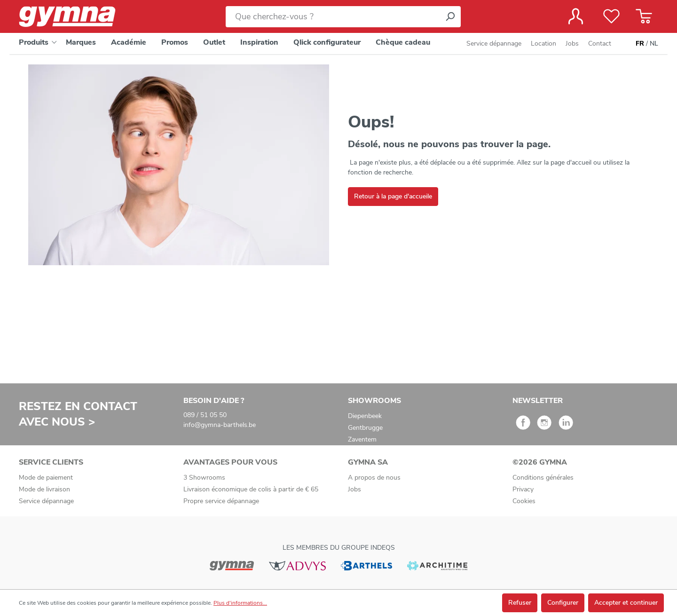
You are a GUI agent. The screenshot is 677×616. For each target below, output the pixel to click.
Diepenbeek (365, 416)
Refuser (520, 603)
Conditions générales (543, 478)
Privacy (523, 489)
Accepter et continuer (626, 603)
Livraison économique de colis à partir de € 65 (251, 489)
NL (654, 44)
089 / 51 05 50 (205, 415)
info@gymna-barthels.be (220, 425)
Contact (600, 43)
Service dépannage (494, 43)
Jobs (572, 43)
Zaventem (362, 439)
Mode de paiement (46, 478)
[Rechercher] (450, 17)
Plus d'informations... (240, 603)
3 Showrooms (204, 478)
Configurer (563, 603)
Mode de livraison (44, 489)
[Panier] (644, 16)
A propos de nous (374, 478)
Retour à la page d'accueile (393, 196)
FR (640, 44)
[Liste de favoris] (611, 16)
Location (543, 43)
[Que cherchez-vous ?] (333, 17)
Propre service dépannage (221, 501)
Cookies (524, 501)
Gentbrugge (365, 428)
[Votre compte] (576, 16)
